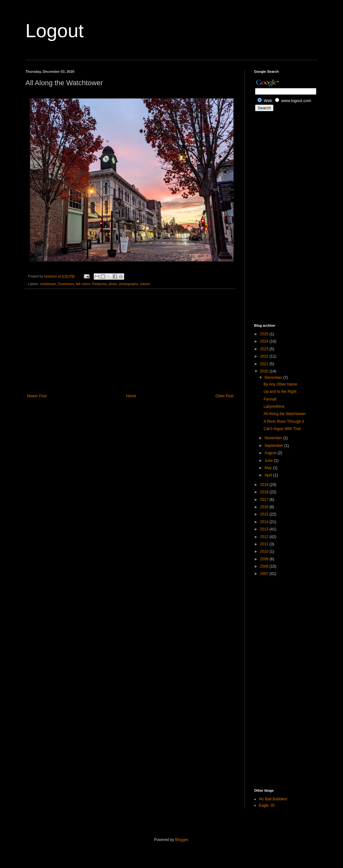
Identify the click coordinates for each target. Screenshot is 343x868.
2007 (265, 574)
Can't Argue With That (282, 429)
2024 (265, 341)
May (269, 468)
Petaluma (99, 284)
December (274, 378)
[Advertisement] (130, 341)
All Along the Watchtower (285, 414)
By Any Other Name (280, 384)
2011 (265, 544)
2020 (265, 371)
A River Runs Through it (284, 421)
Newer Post (37, 396)
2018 (265, 492)
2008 (265, 566)
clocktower (48, 284)
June (269, 461)
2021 (265, 364)
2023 (265, 349)
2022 (265, 356)
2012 (265, 537)
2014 (265, 522)
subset (145, 284)
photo (113, 284)
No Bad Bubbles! (273, 799)
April (269, 475)
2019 (265, 485)
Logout (55, 31)
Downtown (66, 284)
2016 (265, 507)
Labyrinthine (274, 407)
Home (131, 396)
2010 (265, 551)
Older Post (224, 396)
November (274, 438)
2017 (265, 500)
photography (128, 284)
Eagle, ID (267, 805)
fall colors (83, 284)
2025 (265, 334)
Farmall (270, 399)
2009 (265, 559)
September (274, 446)
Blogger (182, 840)
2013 (265, 529)
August (271, 453)
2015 (265, 514)
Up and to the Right (280, 392)
